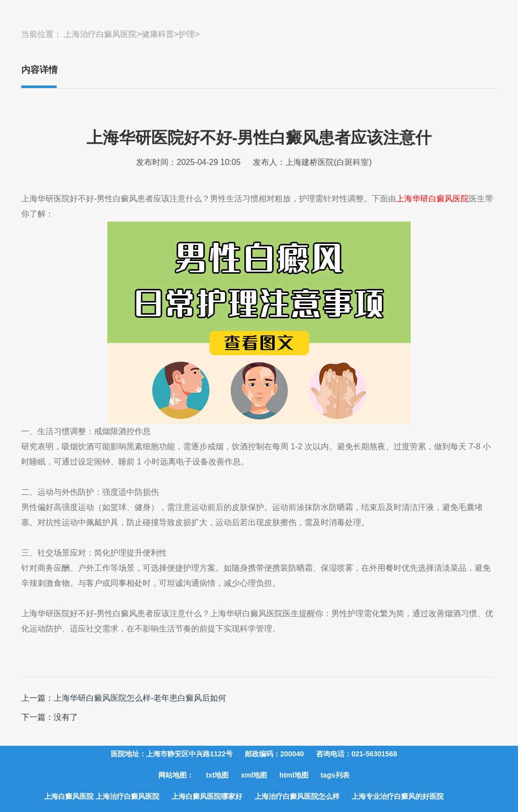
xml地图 (254, 775)
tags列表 (335, 775)
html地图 (294, 775)
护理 (187, 34)
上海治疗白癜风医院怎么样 (297, 796)
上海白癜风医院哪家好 (207, 796)
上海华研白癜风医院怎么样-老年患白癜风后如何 (140, 698)
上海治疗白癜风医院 (100, 34)
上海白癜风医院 (70, 796)
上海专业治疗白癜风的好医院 (398, 796)
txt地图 (217, 775)
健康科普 (158, 34)
